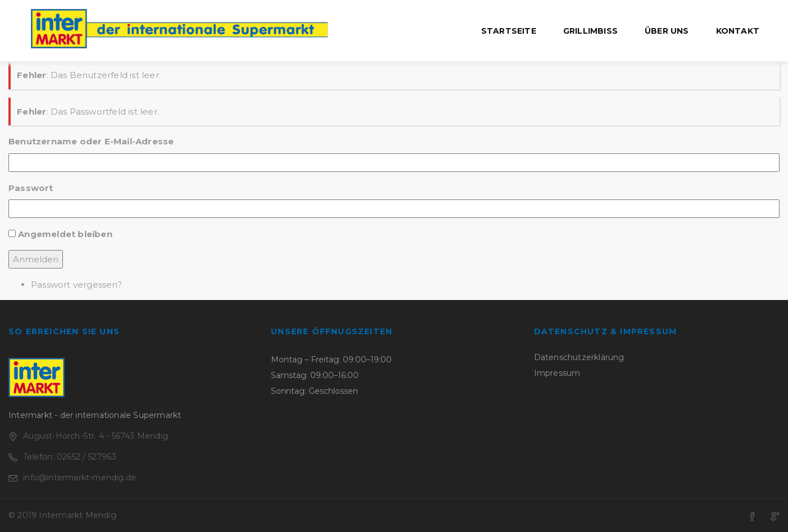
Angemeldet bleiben (65, 234)
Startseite (509, 31)
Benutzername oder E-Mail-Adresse (91, 141)
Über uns (667, 31)
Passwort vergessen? (76, 285)
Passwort (31, 188)
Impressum (557, 373)
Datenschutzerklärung (579, 357)
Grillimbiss (590, 31)
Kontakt (738, 31)
